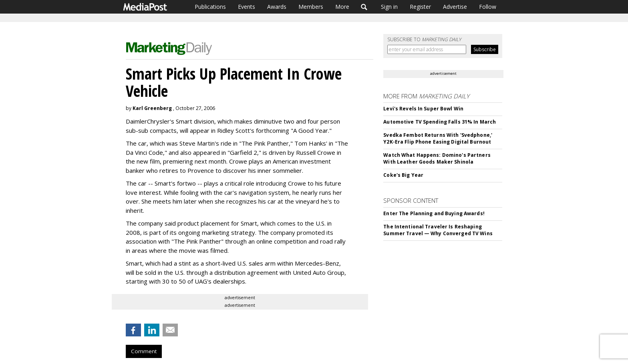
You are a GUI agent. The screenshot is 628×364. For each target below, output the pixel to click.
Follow (488, 7)
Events (247, 7)
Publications (210, 7)
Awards (277, 7)
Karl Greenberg (152, 108)
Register (420, 7)
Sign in (389, 7)
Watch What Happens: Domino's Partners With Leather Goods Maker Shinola (437, 158)
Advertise (455, 7)
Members (311, 7)
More (342, 7)
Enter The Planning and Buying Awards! (434, 213)
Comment (144, 351)
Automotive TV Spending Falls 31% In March (440, 122)
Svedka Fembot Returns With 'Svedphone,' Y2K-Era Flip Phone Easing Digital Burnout (438, 138)
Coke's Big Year (403, 175)
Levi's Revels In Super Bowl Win (423, 109)
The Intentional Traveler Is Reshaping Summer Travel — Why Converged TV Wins (438, 230)
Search (364, 7)
